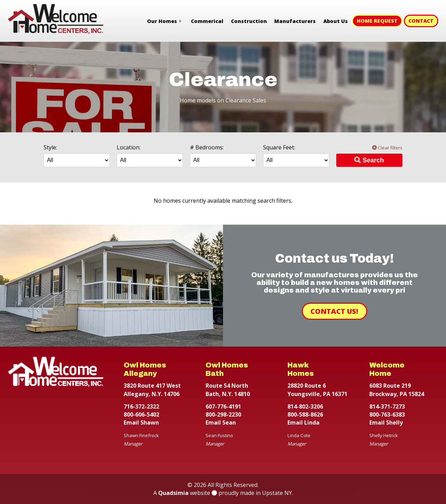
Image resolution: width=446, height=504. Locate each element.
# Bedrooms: (207, 147)
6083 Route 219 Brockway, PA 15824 (397, 390)
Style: (50, 147)
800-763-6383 (387, 414)
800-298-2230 (223, 414)
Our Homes (162, 21)
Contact (421, 21)
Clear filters (387, 148)
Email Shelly (386, 422)
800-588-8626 (305, 414)
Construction (249, 21)
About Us (336, 21)
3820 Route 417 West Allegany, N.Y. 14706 (152, 390)
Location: (129, 147)
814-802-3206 (305, 406)
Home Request (377, 21)
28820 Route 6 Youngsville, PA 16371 (317, 390)
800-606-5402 (141, 414)
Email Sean (221, 422)
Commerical (207, 21)
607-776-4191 (223, 406)
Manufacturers (295, 21)
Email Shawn (141, 422)
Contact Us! (334, 311)
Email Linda (303, 422)
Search (369, 160)
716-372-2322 (141, 406)
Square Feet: (279, 147)
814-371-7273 (387, 406)
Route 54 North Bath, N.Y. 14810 (228, 390)
